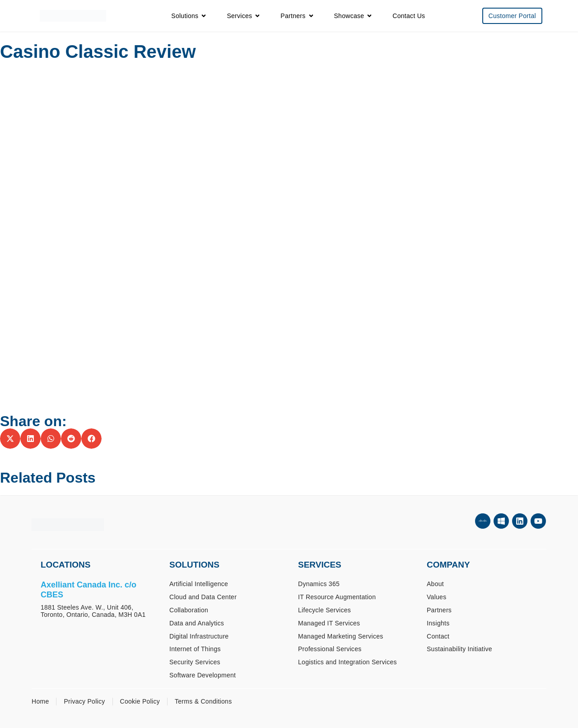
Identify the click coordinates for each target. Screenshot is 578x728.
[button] (10, 439)
